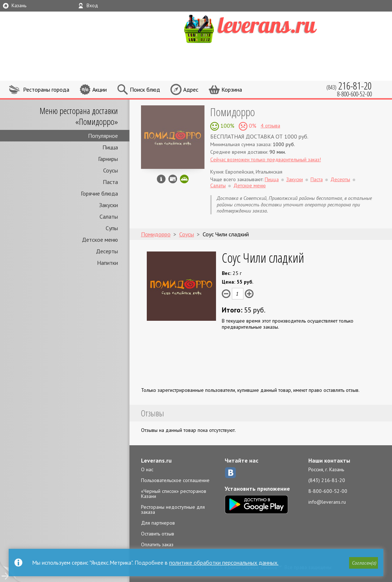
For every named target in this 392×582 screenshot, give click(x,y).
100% (227, 126)
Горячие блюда (99, 193)
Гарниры (108, 159)
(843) (349, 86)
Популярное (103, 136)
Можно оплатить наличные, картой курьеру (173, 179)
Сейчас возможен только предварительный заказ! (266, 159)
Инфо (161, 179)
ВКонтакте (230, 473)
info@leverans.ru (327, 502)
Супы (112, 228)
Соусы (111, 170)
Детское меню (100, 240)
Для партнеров (158, 523)
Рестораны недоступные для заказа (173, 509)
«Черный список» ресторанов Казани (174, 494)
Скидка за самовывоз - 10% (184, 179)
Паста (110, 182)
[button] (364, 563)
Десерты (107, 251)
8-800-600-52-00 (328, 491)
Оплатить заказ (157, 544)
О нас (147, 469)
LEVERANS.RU (264, 28)
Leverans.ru (156, 460)
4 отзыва (270, 126)
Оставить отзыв (158, 534)
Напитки (107, 263)
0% (252, 126)
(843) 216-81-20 (327, 480)
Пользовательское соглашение (175, 480)
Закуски (109, 205)
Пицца (110, 147)
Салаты (109, 216)
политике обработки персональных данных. (224, 563)
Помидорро (233, 112)
